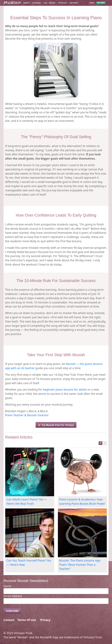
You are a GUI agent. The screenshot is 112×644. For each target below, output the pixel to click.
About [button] (26, 3)
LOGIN (92, 3)
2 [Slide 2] (105, 443)
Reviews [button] (74, 3)
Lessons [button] (37, 3)
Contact (9, 620)
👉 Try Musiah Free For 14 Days (56, 425)
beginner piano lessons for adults (65, 389)
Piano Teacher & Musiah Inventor (27, 415)
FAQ (45, 3)
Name (7, 586)
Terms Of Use (27, 620)
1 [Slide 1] (100, 443)
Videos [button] (52, 3)
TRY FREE (101, 3)
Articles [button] (63, 3)
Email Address (13, 596)
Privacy (45, 620)
